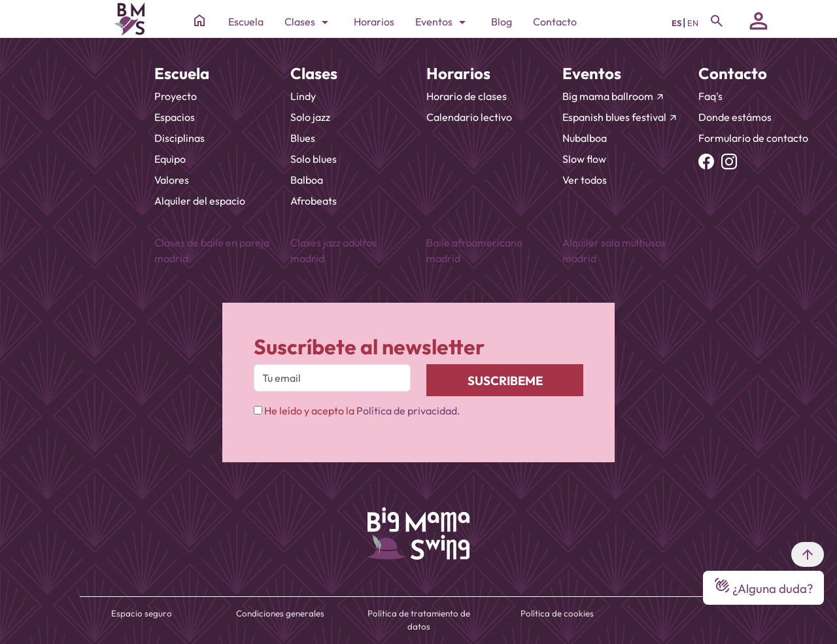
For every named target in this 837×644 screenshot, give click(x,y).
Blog (502, 22)
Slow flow (584, 159)
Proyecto (176, 96)
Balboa (307, 180)
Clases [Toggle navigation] (309, 22)
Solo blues (314, 159)
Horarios (374, 22)
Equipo (170, 159)
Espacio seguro (142, 613)
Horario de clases (467, 96)
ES (677, 23)
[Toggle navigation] (717, 21)
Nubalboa (585, 138)
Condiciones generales (280, 613)
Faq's (710, 96)
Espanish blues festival (620, 117)
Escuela (246, 22)
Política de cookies (557, 613)
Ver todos (585, 180)
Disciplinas (179, 138)
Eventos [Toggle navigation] (443, 22)
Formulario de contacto (753, 138)
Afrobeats (314, 201)
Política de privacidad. (408, 411)
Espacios (175, 117)
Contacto (555, 22)
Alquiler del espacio (200, 201)
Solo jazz (310, 117)
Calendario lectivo (469, 117)
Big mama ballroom (614, 96)
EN (693, 23)
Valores (172, 180)
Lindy (303, 96)
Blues (303, 138)
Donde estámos (735, 117)
